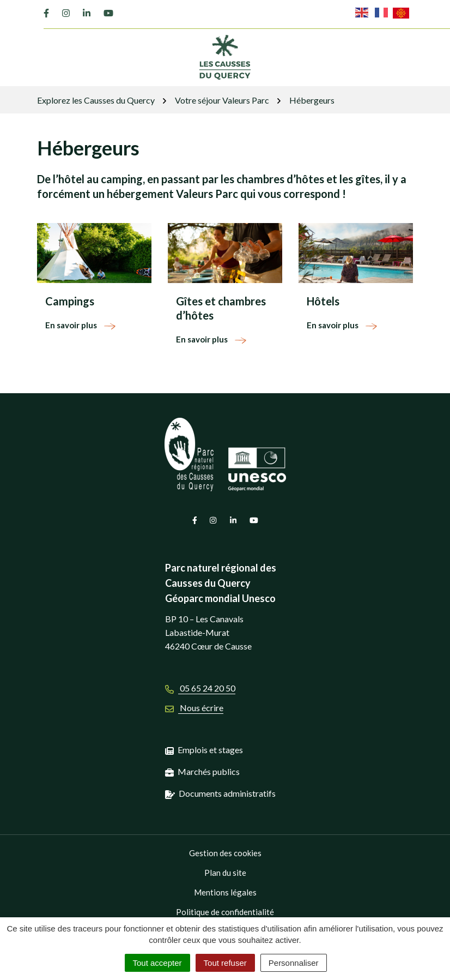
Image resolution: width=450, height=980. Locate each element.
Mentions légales (225, 892)
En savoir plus (81, 325)
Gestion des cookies (225, 853)
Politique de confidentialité (225, 912)
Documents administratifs (227, 793)
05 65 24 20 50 (200, 688)
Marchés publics (209, 771)
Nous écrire (194, 708)
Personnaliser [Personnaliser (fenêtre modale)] (294, 963)
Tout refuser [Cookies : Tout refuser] (225, 963)
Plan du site (225, 873)
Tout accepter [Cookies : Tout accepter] (157, 963)
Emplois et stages (210, 750)
